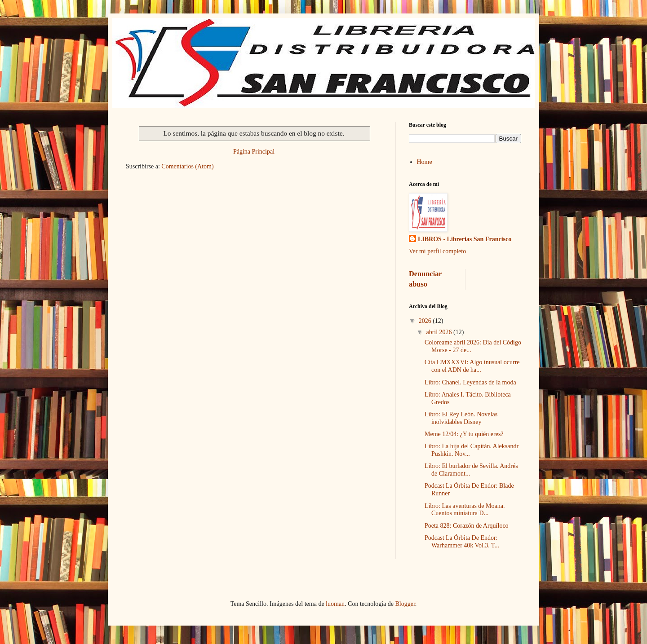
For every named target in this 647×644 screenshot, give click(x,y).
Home (425, 162)
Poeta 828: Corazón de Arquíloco (467, 526)
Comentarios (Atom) (187, 166)
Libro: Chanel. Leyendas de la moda (470, 382)
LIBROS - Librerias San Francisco (465, 239)
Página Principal (254, 152)
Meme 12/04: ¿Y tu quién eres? (464, 434)
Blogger (405, 604)
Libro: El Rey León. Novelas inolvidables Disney (461, 418)
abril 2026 (440, 332)
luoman (335, 604)
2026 (426, 321)
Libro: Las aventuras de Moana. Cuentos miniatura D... (465, 510)
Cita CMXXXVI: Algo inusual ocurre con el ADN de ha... (472, 366)
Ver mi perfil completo (437, 251)
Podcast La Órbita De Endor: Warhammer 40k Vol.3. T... (462, 542)
